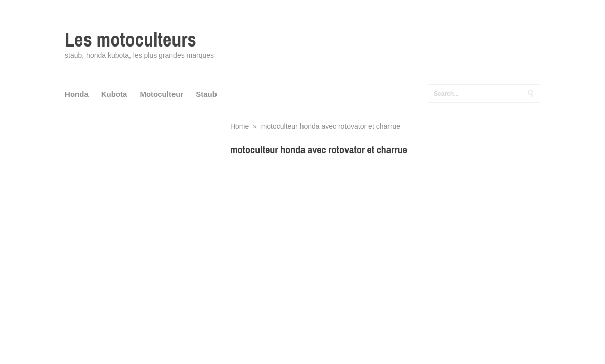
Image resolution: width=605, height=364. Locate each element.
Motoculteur (161, 94)
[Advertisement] (385, 235)
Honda (77, 94)
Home (240, 126)
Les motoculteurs (131, 40)
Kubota (114, 94)
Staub (206, 94)
